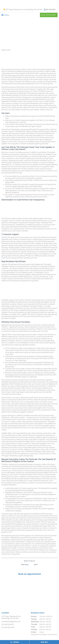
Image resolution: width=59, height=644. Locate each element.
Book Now (44, 642)
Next (36, 565)
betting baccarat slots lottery (40, 479)
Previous (25, 565)
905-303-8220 (50, 9)
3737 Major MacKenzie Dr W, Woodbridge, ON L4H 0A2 (23, 9)
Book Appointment (49, 15)
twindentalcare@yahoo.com (11, 621)
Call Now (15, 642)
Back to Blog (29, 561)
